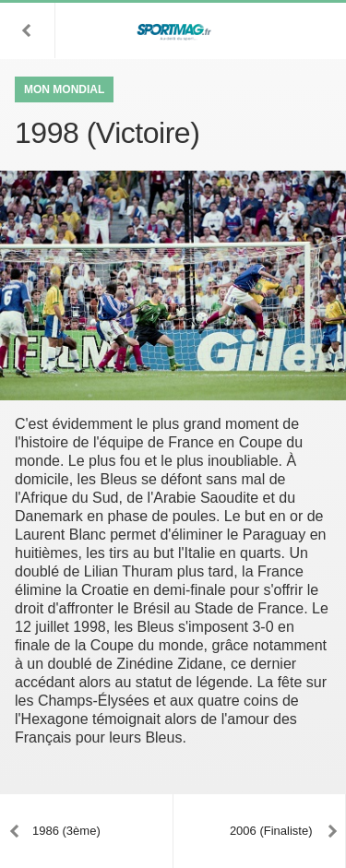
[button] (28, 30)
